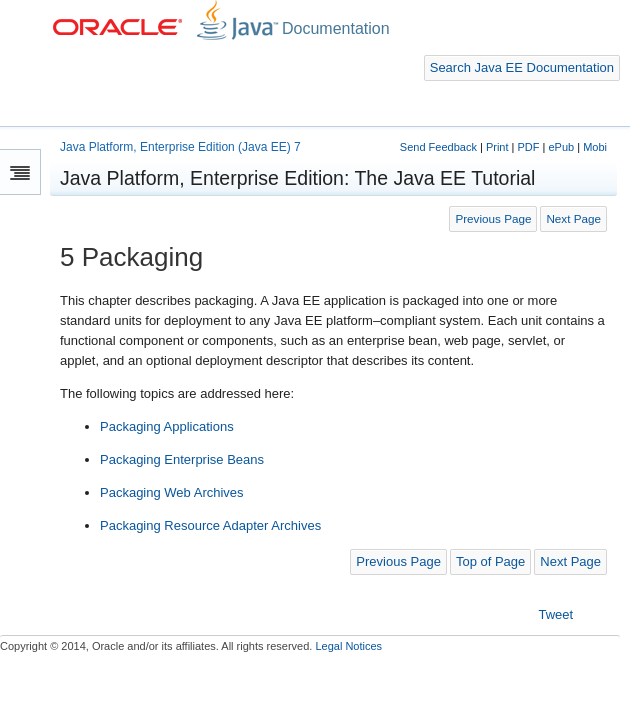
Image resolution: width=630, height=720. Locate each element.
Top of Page (490, 561)
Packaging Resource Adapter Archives (210, 525)
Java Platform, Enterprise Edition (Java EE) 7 (180, 147)
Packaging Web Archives (172, 492)
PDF (528, 147)
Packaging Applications (167, 426)
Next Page (573, 218)
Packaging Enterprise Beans (182, 459)
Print (497, 147)
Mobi (595, 147)
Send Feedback (438, 147)
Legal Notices (348, 646)
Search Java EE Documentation (522, 67)
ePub (561, 147)
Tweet (556, 614)
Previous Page (493, 218)
